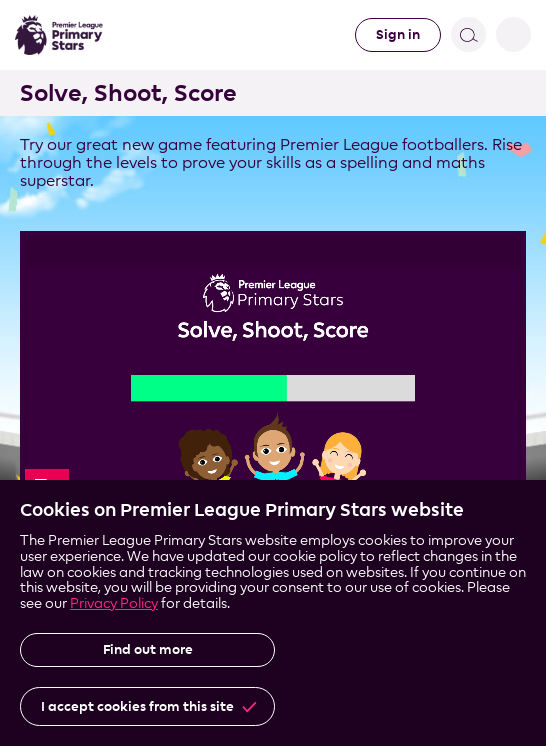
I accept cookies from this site (137, 706)
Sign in (398, 34)
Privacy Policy (114, 602)
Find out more (148, 649)
